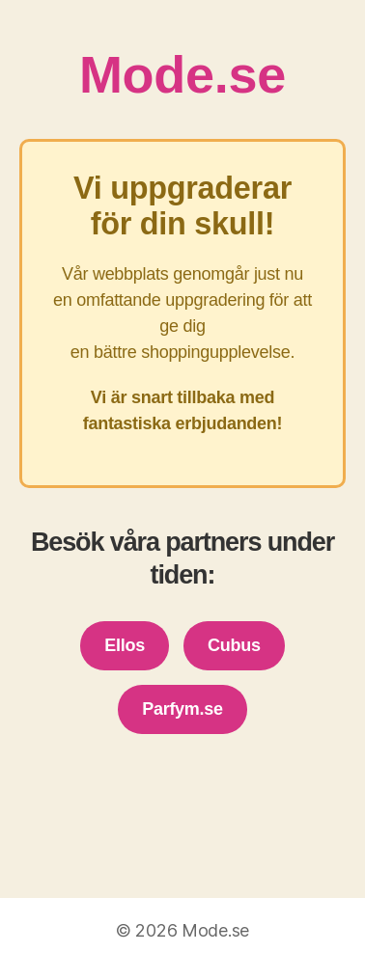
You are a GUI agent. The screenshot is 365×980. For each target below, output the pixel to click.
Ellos (125, 645)
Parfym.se (182, 709)
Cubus (234, 645)
